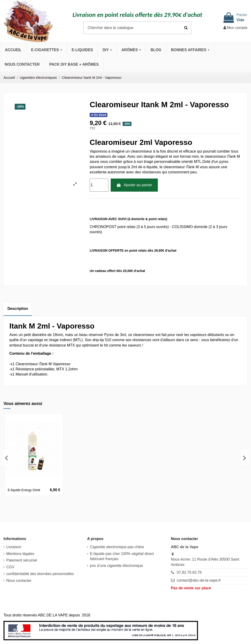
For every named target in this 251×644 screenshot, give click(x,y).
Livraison (14, 547)
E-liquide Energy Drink (24, 490)
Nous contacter (19, 581)
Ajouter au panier (134, 185)
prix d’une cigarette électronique (116, 566)
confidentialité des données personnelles (40, 574)
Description (18, 309)
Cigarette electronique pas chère (117, 547)
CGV (10, 567)
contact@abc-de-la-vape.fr (199, 580)
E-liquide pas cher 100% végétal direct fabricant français (122, 556)
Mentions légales (20, 554)
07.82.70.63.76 (189, 572)
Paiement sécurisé (22, 560)
